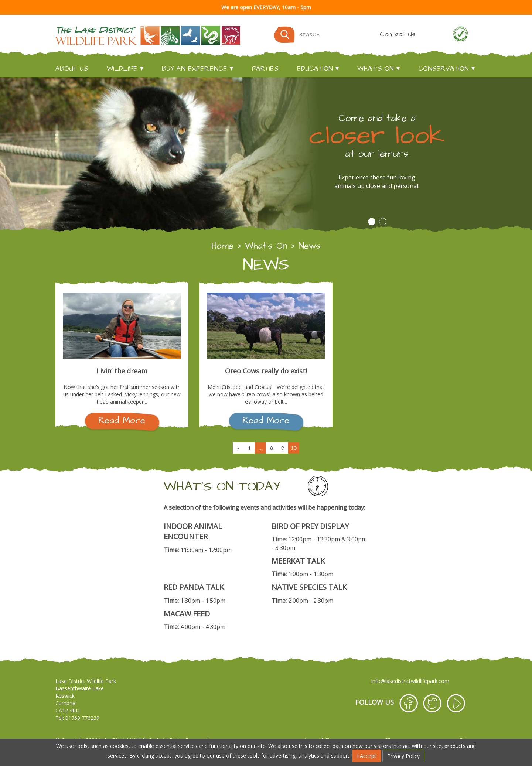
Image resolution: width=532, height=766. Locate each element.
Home (222, 246)
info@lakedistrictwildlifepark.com (410, 681)
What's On (376, 69)
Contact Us (398, 34)
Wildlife (122, 69)
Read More (122, 420)
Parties (265, 69)
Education (315, 69)
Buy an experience (195, 69)
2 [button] (383, 222)
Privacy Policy (403, 756)
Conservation (444, 69)
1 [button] (372, 222)
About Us (72, 69)
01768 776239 (82, 718)
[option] (266, 155)
